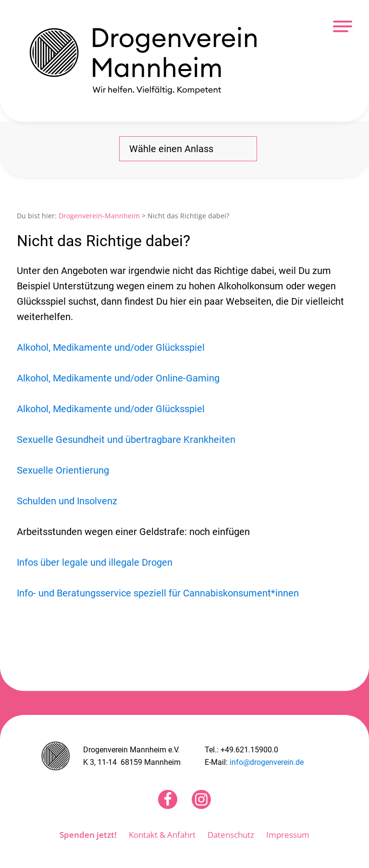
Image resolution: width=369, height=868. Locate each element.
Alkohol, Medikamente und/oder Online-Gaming (118, 378)
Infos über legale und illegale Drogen (95, 562)
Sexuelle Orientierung (63, 470)
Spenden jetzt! (88, 835)
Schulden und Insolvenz (67, 501)
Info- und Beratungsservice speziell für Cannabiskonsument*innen (158, 593)
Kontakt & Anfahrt (162, 835)
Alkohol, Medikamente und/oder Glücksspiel (111, 347)
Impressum (288, 835)
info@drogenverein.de (267, 762)
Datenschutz (231, 835)
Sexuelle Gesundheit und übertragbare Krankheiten (126, 440)
